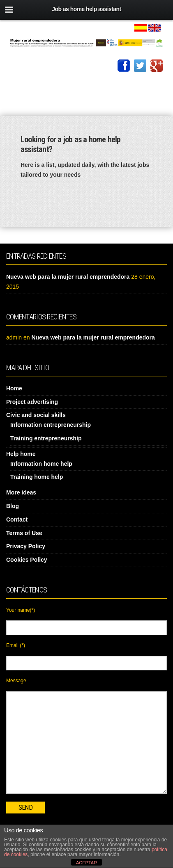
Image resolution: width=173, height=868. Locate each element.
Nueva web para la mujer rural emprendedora (68, 277)
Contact (17, 519)
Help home (21, 454)
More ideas (21, 492)
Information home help (41, 464)
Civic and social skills (36, 415)
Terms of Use (24, 533)
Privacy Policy (26, 546)
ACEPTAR (86, 863)
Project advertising (32, 402)
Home (14, 388)
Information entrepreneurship (51, 425)
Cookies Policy (27, 560)
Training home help (37, 477)
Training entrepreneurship (46, 438)
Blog (13, 506)
